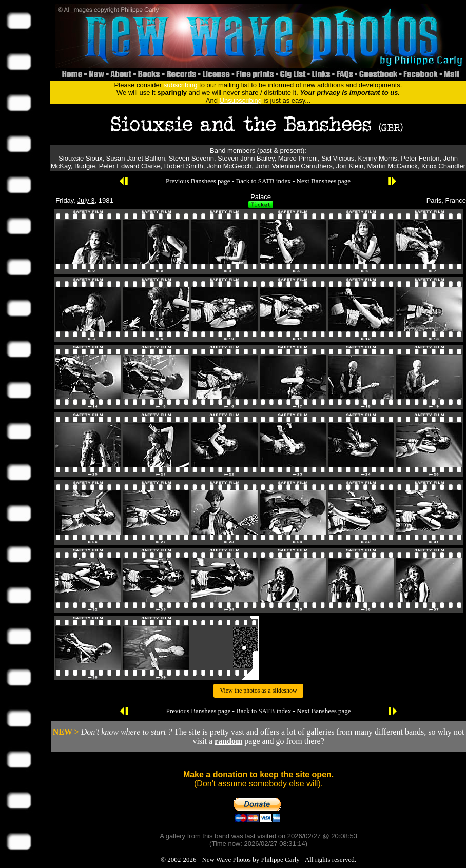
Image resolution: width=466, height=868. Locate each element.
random (228, 741)
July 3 (86, 200)
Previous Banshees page (198, 181)
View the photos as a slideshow (258, 691)
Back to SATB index (263, 181)
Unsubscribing (241, 100)
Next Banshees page (324, 181)
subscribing (181, 85)
